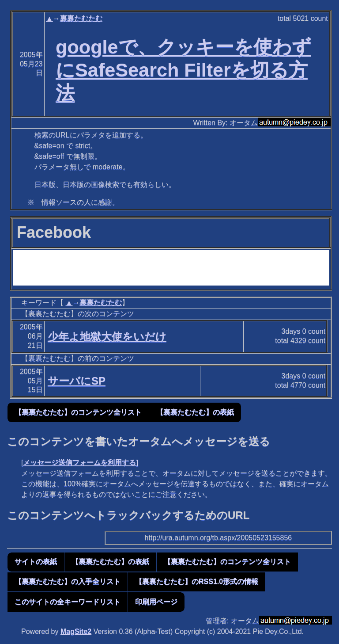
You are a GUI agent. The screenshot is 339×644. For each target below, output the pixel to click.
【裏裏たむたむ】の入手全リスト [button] (68, 581)
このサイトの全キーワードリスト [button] (68, 602)
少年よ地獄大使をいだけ (107, 337)
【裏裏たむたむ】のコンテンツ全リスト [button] (78, 412)
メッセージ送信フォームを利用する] (81, 463)
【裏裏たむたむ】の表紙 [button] (195, 412)
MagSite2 (76, 631)
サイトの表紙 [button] (36, 562)
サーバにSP (77, 381)
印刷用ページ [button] (156, 602)
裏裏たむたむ (81, 18)
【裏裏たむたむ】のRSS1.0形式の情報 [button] (197, 581)
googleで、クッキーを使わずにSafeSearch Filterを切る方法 (183, 70)
